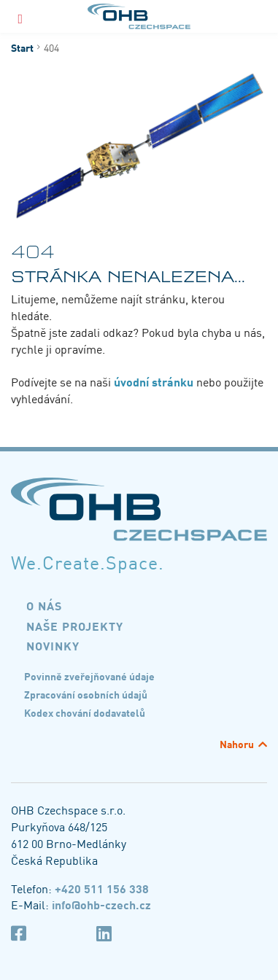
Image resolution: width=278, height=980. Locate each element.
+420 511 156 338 (102, 888)
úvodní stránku (154, 381)
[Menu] (20, 16)
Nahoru (237, 744)
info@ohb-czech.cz (101, 904)
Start (22, 47)
